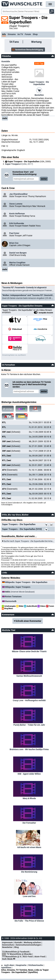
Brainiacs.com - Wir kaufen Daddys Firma (29, 749)
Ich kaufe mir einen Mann (29, 847)
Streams (12, 34)
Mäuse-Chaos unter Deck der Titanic (29, 651)
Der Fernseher (29, 823)
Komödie (6, 61)
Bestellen (39, 95)
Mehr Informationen (37, 560)
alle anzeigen (8, 409)
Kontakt (18, 942)
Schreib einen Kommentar (28, 621)
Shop (35, 34)
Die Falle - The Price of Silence (29, 921)
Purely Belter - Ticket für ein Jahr (29, 725)
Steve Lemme (16, 204)
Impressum (7, 942)
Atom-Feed (40, 957)
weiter (44, 179)
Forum (28, 34)
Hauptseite (21, 965)
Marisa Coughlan (17, 263)
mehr (5, 118)
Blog (17, 947)
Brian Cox (14, 243)
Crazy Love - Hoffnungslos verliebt (29, 700)
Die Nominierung (29, 872)
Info (4, 34)
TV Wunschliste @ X (12, 957)
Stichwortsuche (36, 965)
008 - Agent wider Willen (29, 774)
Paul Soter (14, 233)
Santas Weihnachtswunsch (29, 676)
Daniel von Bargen (18, 253)
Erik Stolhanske (17, 223)
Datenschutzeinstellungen (28, 945)
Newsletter (7, 947)
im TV (20, 34)
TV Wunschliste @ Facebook (16, 952)
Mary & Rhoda (29, 798)
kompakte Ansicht (43, 313)
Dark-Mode (9, 959)
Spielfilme (6, 968)
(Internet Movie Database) (20, 592)
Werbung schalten (32, 942)
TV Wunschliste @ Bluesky (19, 954)
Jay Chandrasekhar (18, 194)
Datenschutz (8, 945)
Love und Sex (29, 896)
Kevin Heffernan (17, 214)
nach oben (8, 965)
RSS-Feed (28, 957)
